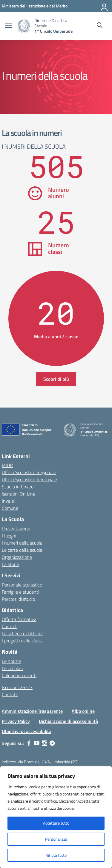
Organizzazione (17, 557)
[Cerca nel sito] (100, 26)
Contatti (10, 694)
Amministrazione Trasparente (32, 711)
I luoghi (9, 536)
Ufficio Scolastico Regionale (29, 472)
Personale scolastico (22, 585)
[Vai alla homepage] (24, 26)
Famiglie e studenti (20, 592)
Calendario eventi (19, 675)
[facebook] (29, 743)
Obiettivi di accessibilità (27, 731)
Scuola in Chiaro (18, 487)
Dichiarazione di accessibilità (68, 721)
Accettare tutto (56, 823)
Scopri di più (56, 379)
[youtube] (37, 743)
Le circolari (12, 668)
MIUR (7, 465)
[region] (56, 817)
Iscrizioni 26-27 (17, 687)
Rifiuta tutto (56, 855)
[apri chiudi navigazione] (8, 26)
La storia (10, 564)
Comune (10, 508)
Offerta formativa (19, 619)
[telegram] (52, 743)
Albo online (83, 711)
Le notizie (11, 661)
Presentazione (16, 529)
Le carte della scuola (22, 550)
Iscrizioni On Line (19, 494)
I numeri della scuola (22, 543)
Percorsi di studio (18, 599)
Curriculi (10, 626)
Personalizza (56, 839)
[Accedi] (105, 6)
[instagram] (45, 743)
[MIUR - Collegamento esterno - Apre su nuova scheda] (35, 6)
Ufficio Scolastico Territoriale (29, 479)
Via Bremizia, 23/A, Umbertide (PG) (48, 762)
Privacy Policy (16, 721)
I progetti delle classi (22, 641)
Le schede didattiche (22, 633)
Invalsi (8, 501)
